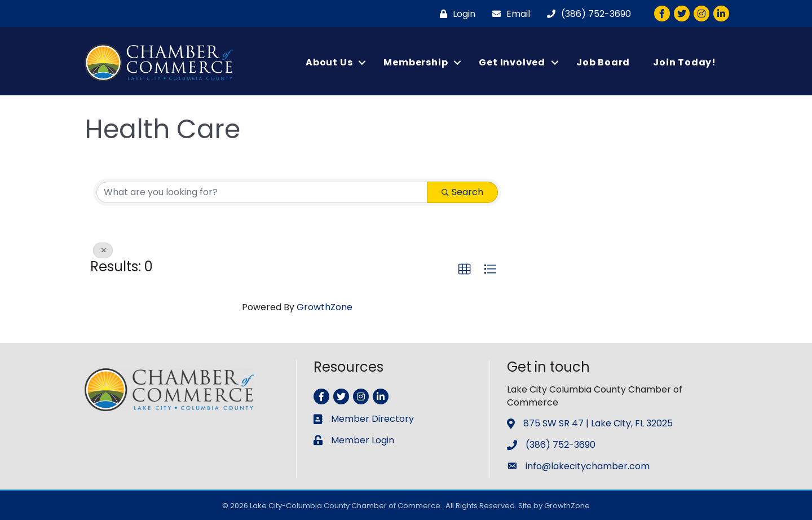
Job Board (603, 62)
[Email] (508, 14)
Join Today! (685, 62)
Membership (416, 62)
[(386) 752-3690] (586, 14)
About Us (329, 62)
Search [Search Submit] (462, 192)
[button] (465, 270)
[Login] (455, 14)
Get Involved (512, 62)
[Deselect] (103, 250)
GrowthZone (325, 307)
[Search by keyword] (262, 192)
